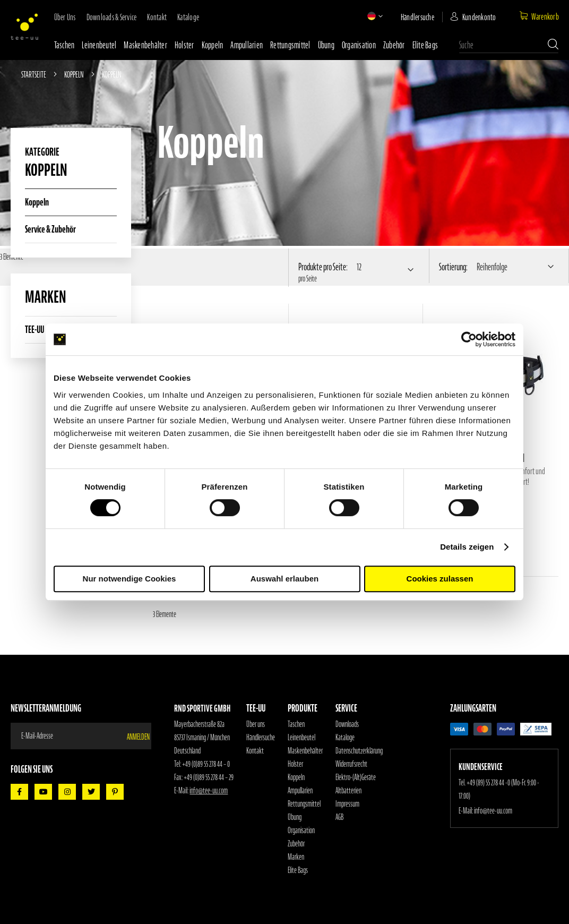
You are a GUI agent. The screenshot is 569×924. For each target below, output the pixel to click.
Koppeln (213, 45)
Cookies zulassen (440, 579)
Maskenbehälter (145, 45)
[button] (372, 16)
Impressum (347, 804)
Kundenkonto (479, 17)
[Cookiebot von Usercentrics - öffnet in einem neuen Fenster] (469, 339)
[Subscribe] (139, 736)
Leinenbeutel (99, 45)
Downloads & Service (112, 17)
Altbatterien (348, 791)
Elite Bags (425, 45)
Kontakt (157, 17)
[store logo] (24, 27)
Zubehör (394, 45)
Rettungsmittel (290, 45)
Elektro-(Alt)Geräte (356, 777)
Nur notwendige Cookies (130, 579)
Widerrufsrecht (351, 764)
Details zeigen (467, 547)
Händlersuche (417, 17)
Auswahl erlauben (284, 579)
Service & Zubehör (50, 229)
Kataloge (188, 17)
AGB (339, 817)
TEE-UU (35, 330)
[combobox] (509, 45)
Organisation (359, 45)
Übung (326, 45)
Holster (184, 45)
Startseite (34, 74)
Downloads (347, 724)
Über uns (65, 17)
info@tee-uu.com (209, 791)
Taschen (64, 45)
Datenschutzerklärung (359, 751)
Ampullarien (247, 45)
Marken (296, 857)
